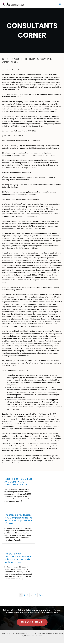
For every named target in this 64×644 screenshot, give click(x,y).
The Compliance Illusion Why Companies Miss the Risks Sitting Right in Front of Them (18, 520)
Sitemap (39, 637)
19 (36, 596)
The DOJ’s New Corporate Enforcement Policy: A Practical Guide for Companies (18, 559)
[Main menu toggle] (60, 4)
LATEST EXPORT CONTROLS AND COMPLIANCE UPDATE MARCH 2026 (19, 483)
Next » (41, 596)
